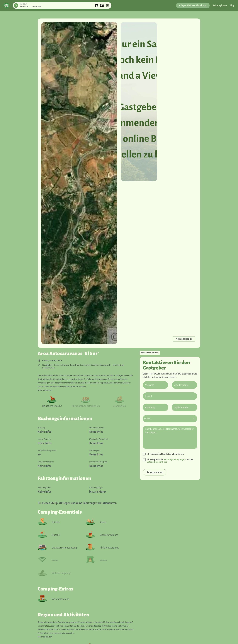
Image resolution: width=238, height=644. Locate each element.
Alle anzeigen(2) (184, 339)
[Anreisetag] (156, 407)
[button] (6, 5)
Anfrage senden (155, 472)
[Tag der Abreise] (184, 407)
